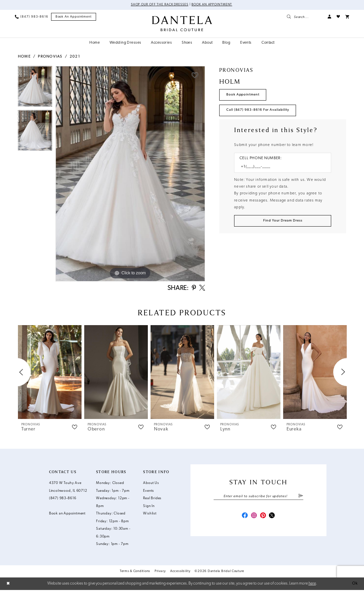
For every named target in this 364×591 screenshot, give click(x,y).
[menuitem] (31, 17)
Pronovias (50, 57)
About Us (151, 484)
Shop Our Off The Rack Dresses (159, 5)
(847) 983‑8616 (63, 499)
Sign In (149, 507)
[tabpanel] (35, 88)
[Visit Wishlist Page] (338, 17)
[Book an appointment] (74, 17)
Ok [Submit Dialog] (355, 584)
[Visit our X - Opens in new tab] (273, 517)
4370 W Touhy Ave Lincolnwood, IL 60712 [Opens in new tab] (68, 488)
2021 (75, 57)
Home (24, 57)
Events (149, 492)
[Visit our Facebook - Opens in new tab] (244, 517)
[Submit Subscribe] (301, 497)
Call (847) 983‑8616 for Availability (258, 111)
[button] (329, 17)
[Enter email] (258, 497)
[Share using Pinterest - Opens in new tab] (193, 289)
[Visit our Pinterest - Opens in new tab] (263, 517)
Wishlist (150, 515)
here (312, 584)
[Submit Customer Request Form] (283, 222)
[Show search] (304, 17)
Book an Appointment (213, 5)
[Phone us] (31, 17)
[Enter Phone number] (280, 168)
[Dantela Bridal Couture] (182, 24)
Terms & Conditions (135, 572)
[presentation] (50, 373)
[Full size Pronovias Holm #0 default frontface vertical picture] (130, 174)
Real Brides (152, 499)
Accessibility (180, 572)
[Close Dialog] (8, 585)
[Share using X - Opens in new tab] (202, 289)
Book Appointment (243, 95)
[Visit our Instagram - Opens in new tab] (254, 517)
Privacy (160, 572)
